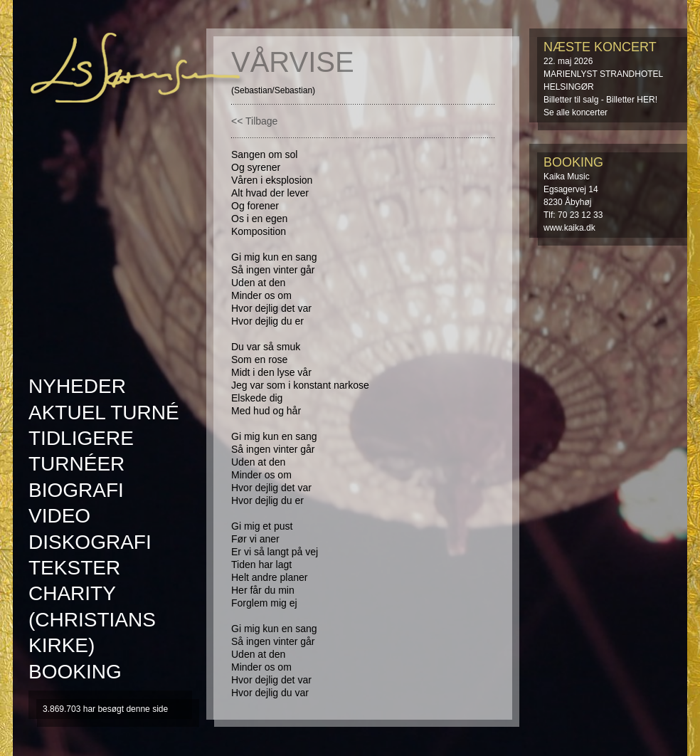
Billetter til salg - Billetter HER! (600, 100)
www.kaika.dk (569, 228)
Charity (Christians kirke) (92, 619)
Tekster (74, 568)
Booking (75, 672)
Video (59, 516)
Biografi (76, 490)
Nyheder (77, 386)
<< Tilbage (254, 121)
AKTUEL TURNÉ (104, 413)
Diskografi (90, 542)
